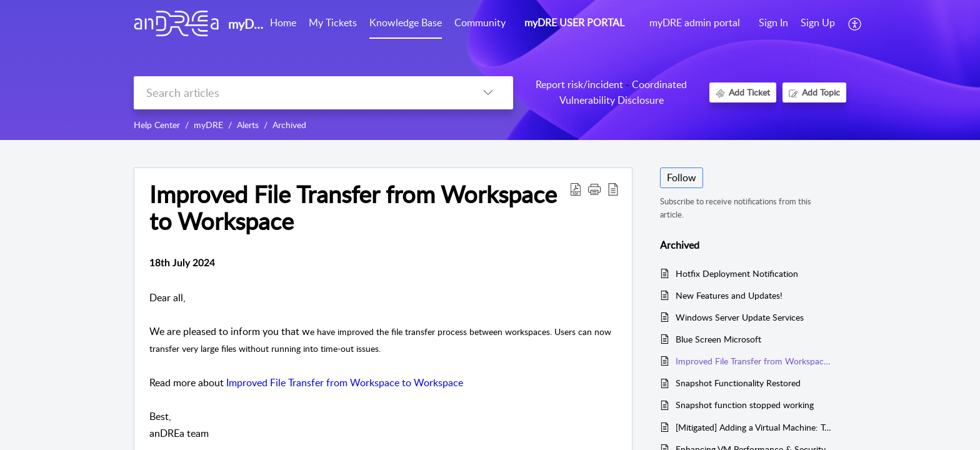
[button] (855, 24)
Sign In (773, 22)
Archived (289, 125)
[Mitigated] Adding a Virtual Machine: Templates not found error (755, 427)
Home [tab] (283, 22)
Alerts (248, 125)
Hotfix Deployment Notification (737, 273)
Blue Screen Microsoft (718, 339)
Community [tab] (480, 22)
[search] (298, 93)
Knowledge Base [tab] (406, 22)
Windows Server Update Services (740, 317)
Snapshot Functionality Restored (738, 383)
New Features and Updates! (729, 295)
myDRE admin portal (695, 22)
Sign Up (818, 22)
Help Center (157, 125)
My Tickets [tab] (333, 22)
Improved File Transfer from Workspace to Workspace (345, 382)
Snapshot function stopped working (745, 405)
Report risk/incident (579, 84)
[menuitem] (773, 24)
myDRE (208, 125)
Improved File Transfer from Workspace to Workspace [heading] (353, 208)
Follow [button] (682, 177)
